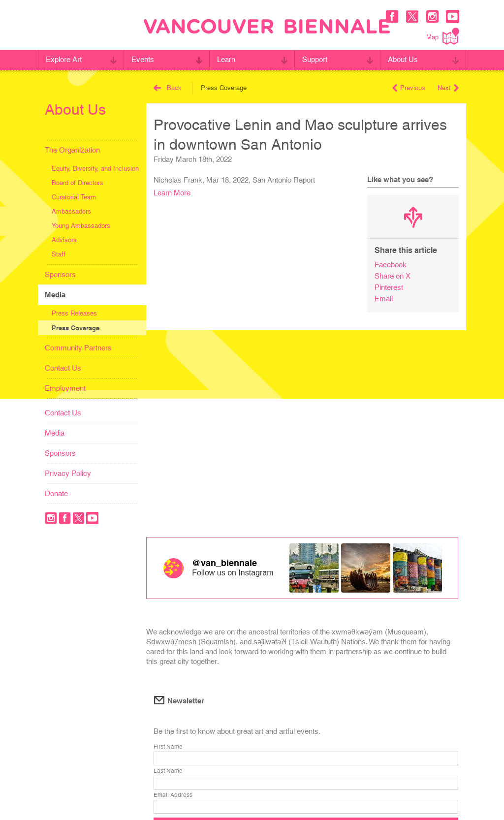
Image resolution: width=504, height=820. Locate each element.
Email (384, 299)
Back (168, 88)
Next (448, 88)
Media (55, 295)
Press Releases (74, 313)
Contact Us (63, 368)
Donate (56, 493)
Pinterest (389, 287)
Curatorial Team (74, 197)
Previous (409, 88)
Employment (65, 388)
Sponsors (60, 274)
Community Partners (78, 348)
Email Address (173, 795)
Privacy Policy (68, 473)
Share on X (393, 276)
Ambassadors (71, 211)
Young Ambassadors (81, 226)
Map (443, 36)
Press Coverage (76, 328)
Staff (59, 254)
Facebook (391, 265)
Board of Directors (78, 183)
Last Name (168, 771)
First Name (168, 747)
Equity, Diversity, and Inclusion (95, 169)
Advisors (64, 240)
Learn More (172, 193)
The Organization (72, 150)
